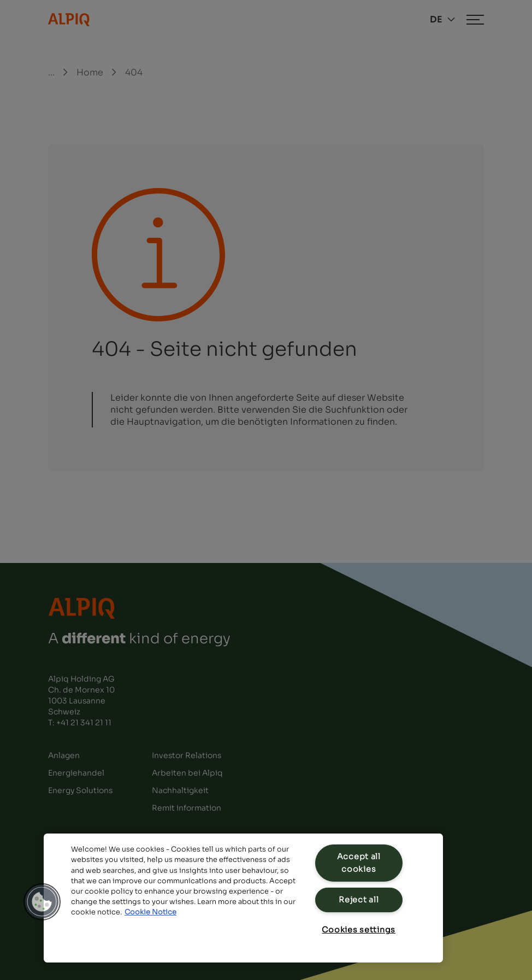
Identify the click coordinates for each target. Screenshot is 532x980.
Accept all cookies (359, 863)
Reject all (359, 900)
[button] (42, 902)
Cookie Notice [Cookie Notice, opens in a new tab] (150, 912)
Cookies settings (359, 930)
